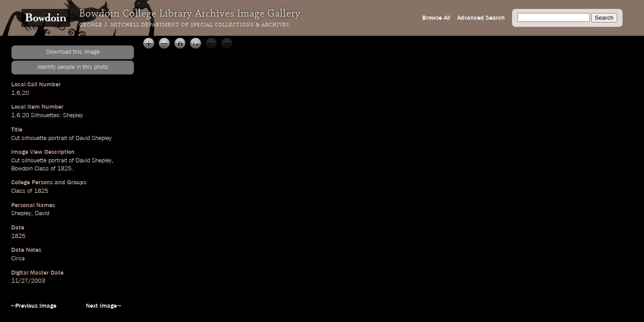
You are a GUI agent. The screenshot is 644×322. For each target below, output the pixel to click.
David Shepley (94, 138)
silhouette (34, 138)
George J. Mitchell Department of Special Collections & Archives (184, 25)
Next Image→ (103, 306)
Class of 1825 (30, 191)
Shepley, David (30, 213)
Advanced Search (481, 18)
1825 (18, 236)
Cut (15, 138)
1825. (65, 169)
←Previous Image (34, 306)
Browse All (436, 18)
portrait (58, 138)
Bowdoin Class (30, 169)
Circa (18, 258)
